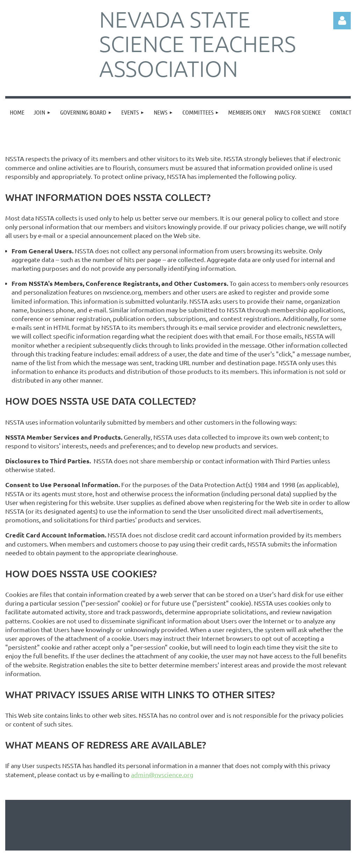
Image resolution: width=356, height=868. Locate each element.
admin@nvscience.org (162, 775)
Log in (342, 21)
